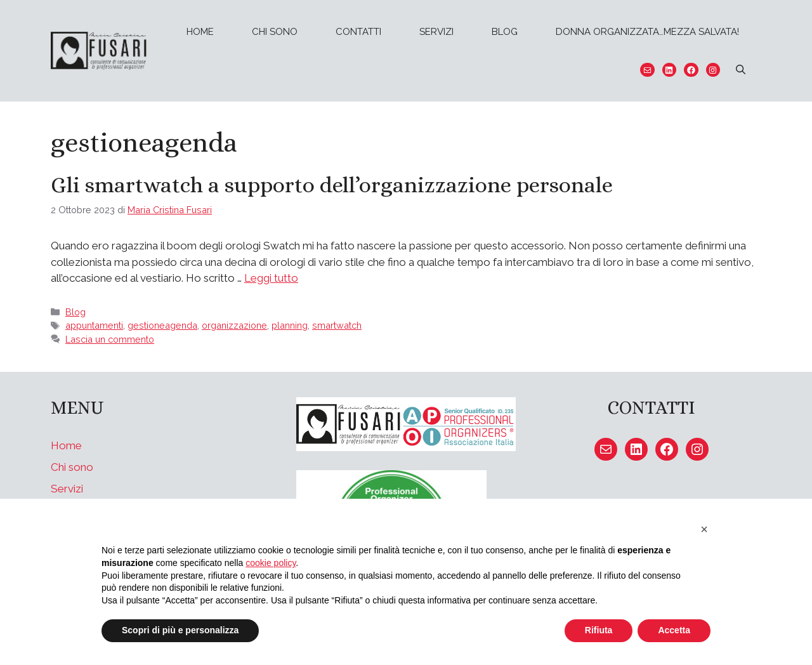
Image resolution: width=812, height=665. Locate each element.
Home (200, 32)
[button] (704, 529)
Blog (505, 32)
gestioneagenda (162, 325)
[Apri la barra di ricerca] (741, 70)
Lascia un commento (110, 339)
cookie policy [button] (271, 563)
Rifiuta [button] (599, 630)
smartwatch (337, 325)
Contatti (358, 32)
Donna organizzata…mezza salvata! (647, 32)
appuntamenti (94, 325)
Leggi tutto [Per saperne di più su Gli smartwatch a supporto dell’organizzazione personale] (271, 278)
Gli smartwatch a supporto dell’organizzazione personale (332, 185)
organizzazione (234, 325)
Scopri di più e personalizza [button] (180, 630)
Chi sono (275, 32)
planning (290, 325)
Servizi (436, 32)
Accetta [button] (674, 630)
